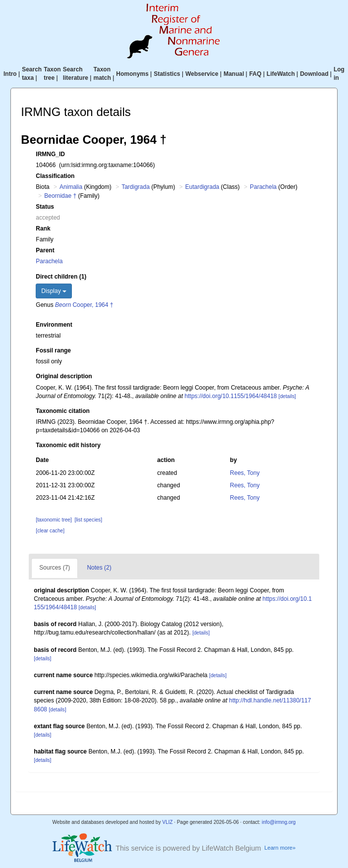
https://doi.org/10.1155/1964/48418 (231, 396)
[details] (287, 396)
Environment (54, 325)
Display (54, 291)
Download (314, 74)
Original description (64, 376)
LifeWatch (281, 74)
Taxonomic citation (62, 411)
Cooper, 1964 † (84, 305)
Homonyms (132, 74)
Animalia (71, 187)
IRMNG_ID (50, 154)
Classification (55, 176)
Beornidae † (60, 196)
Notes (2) (99, 568)
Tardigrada (136, 187)
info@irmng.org (279, 822)
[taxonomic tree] (54, 520)
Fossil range (53, 350)
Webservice (202, 74)
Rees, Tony (245, 473)
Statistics (167, 74)
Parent (45, 250)
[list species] (88, 520)
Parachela (263, 187)
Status (45, 207)
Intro (10, 74)
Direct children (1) (61, 277)
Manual (234, 74)
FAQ (256, 74)
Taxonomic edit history (68, 445)
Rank (43, 229)
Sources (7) (55, 568)
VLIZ (167, 822)
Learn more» (280, 848)
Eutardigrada (203, 187)
